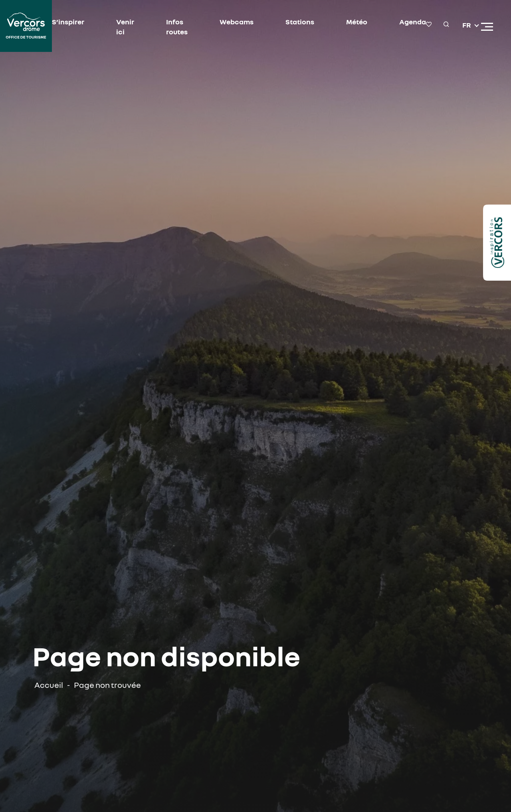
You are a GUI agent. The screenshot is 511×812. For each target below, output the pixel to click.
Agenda (413, 22)
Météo (357, 22)
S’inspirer (68, 22)
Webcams (237, 22)
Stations (300, 22)
